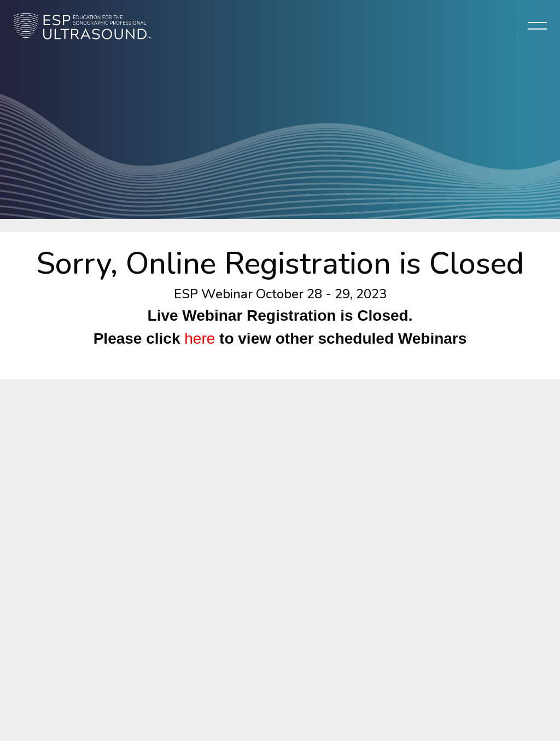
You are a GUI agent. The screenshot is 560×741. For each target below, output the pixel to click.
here (200, 338)
